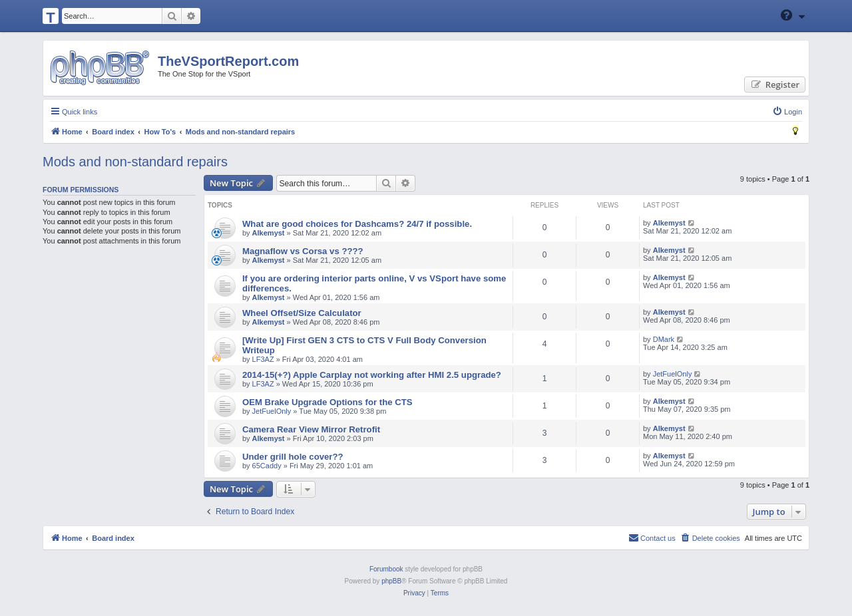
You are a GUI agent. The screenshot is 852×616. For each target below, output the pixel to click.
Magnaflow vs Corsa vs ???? (303, 251)
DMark (664, 339)
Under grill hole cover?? (293, 457)
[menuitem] (787, 112)
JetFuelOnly (673, 374)
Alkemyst (269, 233)
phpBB (391, 581)
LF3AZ (263, 359)
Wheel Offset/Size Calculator (302, 313)
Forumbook (386, 569)
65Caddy (267, 466)
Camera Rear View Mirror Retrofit (311, 429)
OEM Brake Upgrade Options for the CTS (327, 402)
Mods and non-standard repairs (135, 162)
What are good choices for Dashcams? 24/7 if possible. (357, 224)
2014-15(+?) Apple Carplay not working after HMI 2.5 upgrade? (372, 375)
